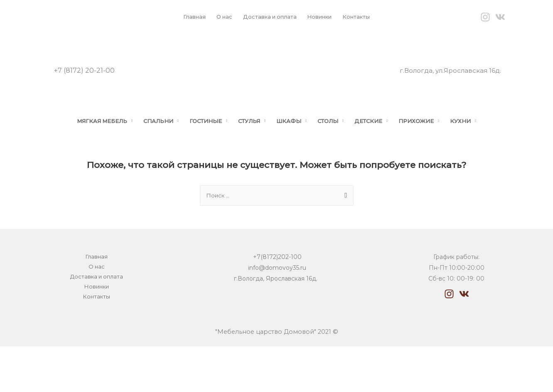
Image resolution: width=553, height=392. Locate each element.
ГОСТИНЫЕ (202, 152)
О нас (219, 17)
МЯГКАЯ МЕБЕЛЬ (88, 152)
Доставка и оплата (268, 17)
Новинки (323, 17)
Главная (187, 17)
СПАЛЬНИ (150, 152)
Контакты (363, 17)
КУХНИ (477, 152)
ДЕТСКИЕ (378, 152)
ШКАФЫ (292, 152)
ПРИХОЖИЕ (430, 152)
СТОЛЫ (334, 152)
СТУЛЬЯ (249, 152)
